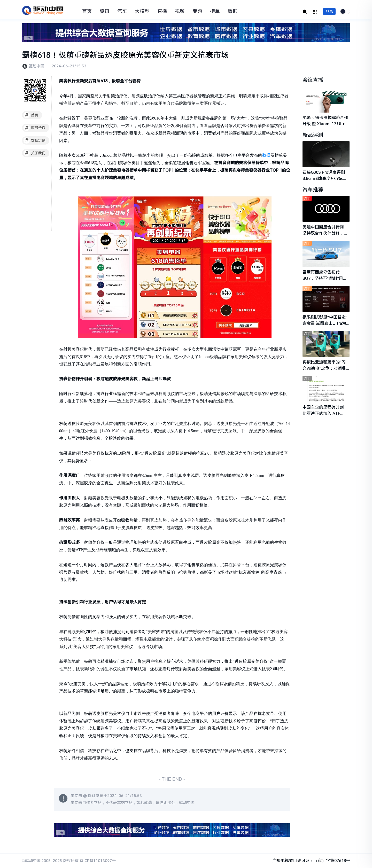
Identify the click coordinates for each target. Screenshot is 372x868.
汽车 (122, 11)
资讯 (105, 11)
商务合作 (34, 128)
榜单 (215, 11)
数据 (233, 11)
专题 (197, 11)
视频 (180, 11)
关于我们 (34, 153)
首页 (87, 11)
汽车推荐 (313, 190)
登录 (329, 11)
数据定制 (34, 140)
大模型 (142, 11)
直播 (162, 11)
